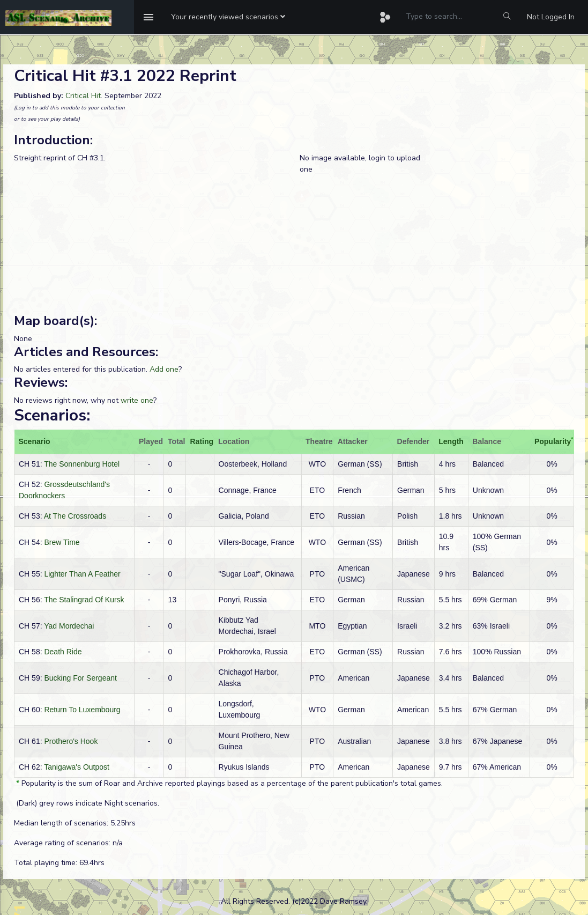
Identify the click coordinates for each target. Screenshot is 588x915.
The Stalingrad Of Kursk (84, 600)
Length (451, 441)
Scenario (35, 441)
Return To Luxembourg (82, 710)
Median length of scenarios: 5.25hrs (75, 823)
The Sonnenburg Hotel (82, 464)
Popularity (553, 441)
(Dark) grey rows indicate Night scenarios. (87, 803)
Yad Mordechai (69, 626)
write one (137, 400)
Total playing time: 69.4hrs (59, 863)
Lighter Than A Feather (82, 574)
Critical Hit (83, 96)
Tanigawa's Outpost (77, 767)
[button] (228, 17)
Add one (164, 369)
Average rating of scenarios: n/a (68, 843)
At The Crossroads (75, 516)
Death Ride (63, 652)
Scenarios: (52, 415)
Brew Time (62, 542)
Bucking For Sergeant (80, 678)
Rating (202, 441)
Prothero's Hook (71, 741)
